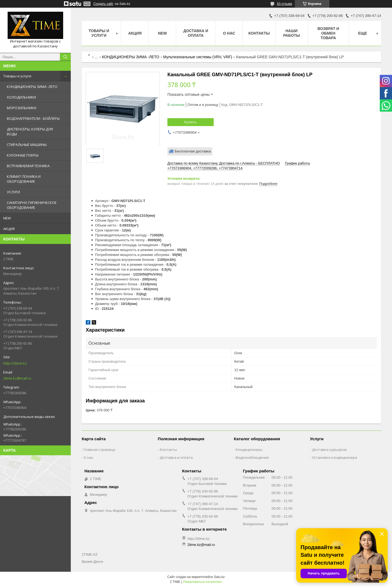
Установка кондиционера (335, 457)
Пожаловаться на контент (202, 582)
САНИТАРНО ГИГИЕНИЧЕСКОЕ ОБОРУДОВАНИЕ (32, 205)
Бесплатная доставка (193, 151)
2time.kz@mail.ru (17, 378)
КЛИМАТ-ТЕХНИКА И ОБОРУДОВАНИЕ (24, 179)
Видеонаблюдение (252, 457)
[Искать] (65, 57)
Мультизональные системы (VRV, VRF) (197, 57)
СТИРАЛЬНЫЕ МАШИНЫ (27, 145)
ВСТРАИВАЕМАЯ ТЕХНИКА (28, 166)
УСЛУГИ (13, 192)
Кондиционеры (249, 450)
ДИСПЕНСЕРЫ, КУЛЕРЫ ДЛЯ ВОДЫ (30, 132)
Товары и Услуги (99, 33)
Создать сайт (103, 4)
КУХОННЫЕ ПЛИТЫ (23, 155)
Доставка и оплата (196, 33)
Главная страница (99, 450)
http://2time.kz (15, 363)
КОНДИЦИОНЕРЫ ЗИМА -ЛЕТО (32, 87)
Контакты (259, 33)
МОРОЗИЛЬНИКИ (22, 108)
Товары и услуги (17, 76)
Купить (191, 122)
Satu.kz (219, 577)
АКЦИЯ (9, 229)
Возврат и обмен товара (328, 33)
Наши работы (291, 33)
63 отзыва (284, 4)
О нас (229, 33)
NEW (7, 218)
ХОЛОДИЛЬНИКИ (21, 97)
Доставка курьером (329, 450)
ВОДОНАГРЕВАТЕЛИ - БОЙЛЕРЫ (33, 118)
